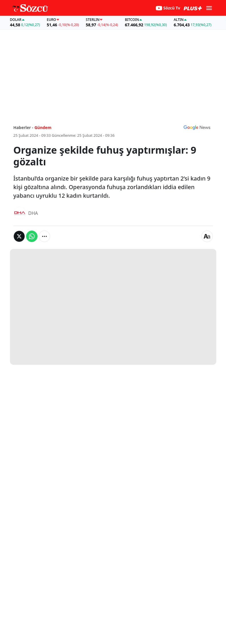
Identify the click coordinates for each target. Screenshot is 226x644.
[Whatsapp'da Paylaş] (32, 236)
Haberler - (23, 127)
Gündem (43, 127)
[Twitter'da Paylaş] (19, 236)
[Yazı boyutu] (207, 236)
